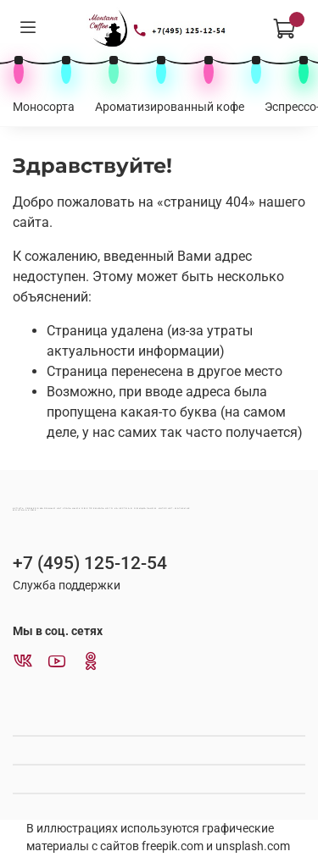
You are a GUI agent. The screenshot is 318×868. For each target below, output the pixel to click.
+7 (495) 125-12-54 (90, 563)
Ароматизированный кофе (170, 107)
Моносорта (44, 107)
